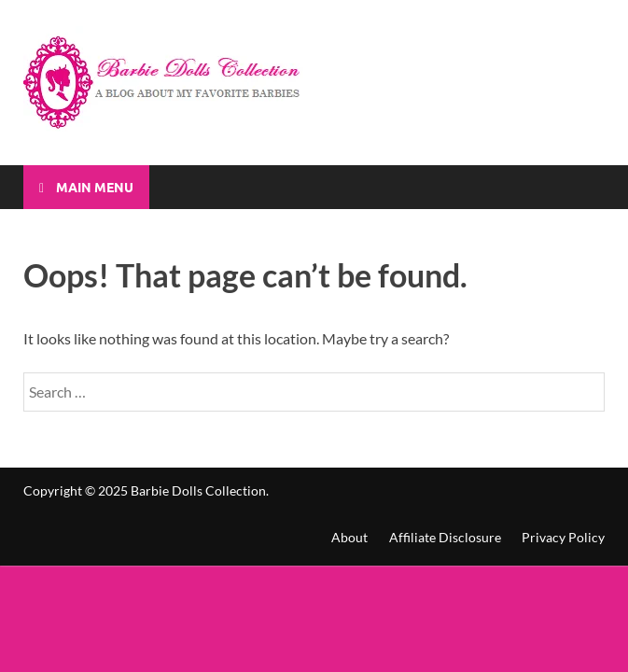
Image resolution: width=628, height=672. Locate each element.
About (349, 537)
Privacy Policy (563, 537)
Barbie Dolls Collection (198, 490)
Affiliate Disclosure (445, 537)
